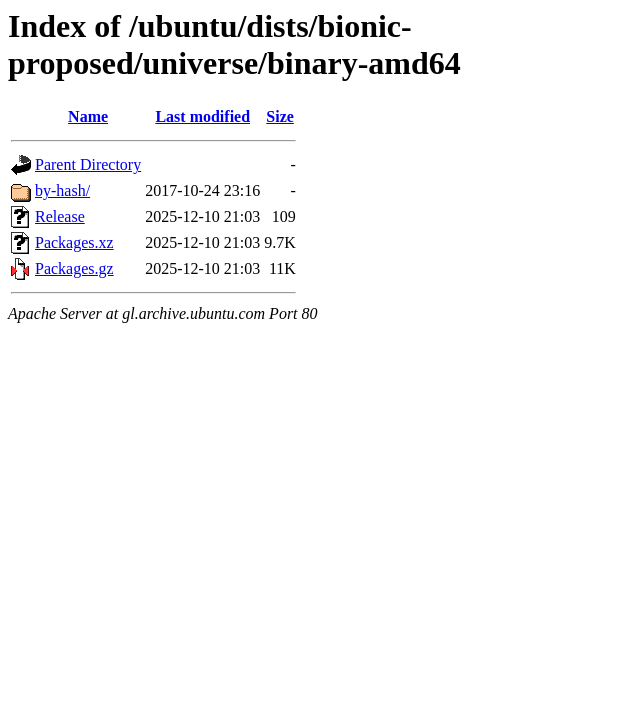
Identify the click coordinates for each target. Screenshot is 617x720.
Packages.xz (74, 242)
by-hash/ (62, 190)
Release (60, 216)
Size (280, 116)
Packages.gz (74, 268)
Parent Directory (88, 164)
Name (88, 116)
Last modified (202, 116)
